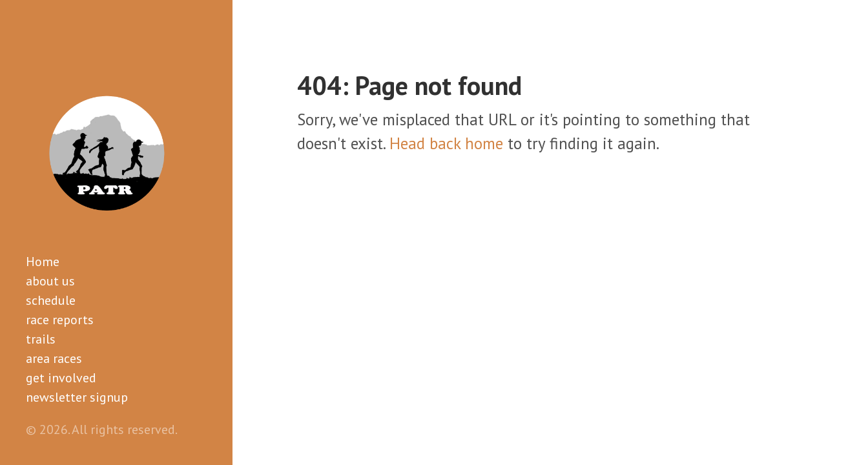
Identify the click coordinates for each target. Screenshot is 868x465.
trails (41, 339)
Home (43, 262)
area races (54, 358)
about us (50, 281)
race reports (60, 320)
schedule (51, 300)
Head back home (446, 143)
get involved (61, 378)
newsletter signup (77, 397)
